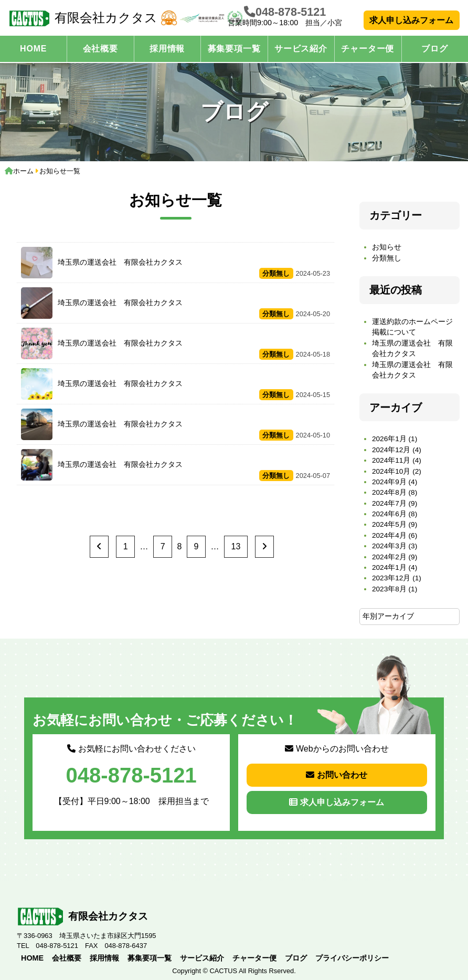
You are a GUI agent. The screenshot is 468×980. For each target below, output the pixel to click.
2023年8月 (389, 589)
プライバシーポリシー (352, 958)
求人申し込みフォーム (411, 20)
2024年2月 (389, 557)
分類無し (387, 258)
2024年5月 (389, 524)
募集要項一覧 (234, 49)
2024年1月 (389, 567)
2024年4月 (389, 535)
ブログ (434, 49)
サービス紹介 (301, 49)
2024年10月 (391, 471)
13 (236, 546)
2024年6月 (389, 514)
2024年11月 (391, 460)
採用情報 (167, 49)
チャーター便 (368, 49)
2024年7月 (389, 503)
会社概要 (100, 49)
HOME (33, 49)
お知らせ (387, 247)
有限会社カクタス (83, 18)
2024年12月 (391, 450)
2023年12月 (391, 578)
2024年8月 (389, 492)
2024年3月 (389, 546)
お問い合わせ (337, 775)
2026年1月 (389, 439)
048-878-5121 (291, 12)
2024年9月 (389, 482)
